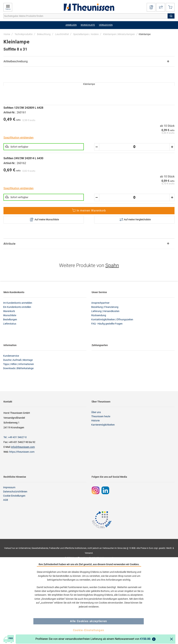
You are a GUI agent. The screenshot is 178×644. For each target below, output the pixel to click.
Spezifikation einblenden (19, 138)
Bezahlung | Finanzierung (105, 307)
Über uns (96, 412)
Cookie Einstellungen (14, 496)
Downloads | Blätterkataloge (18, 368)
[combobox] (89, 16)
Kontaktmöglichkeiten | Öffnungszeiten (112, 319)
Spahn (112, 265)
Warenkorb (9, 311)
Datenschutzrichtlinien (15, 492)
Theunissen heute (101, 416)
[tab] (89, 61)
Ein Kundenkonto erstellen (17, 307)
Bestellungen (10, 319)
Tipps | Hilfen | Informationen (19, 364)
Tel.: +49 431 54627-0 (15, 437)
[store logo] (89, 7)
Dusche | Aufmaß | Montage (18, 360)
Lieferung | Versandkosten (105, 311)
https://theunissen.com (22, 452)
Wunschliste (10, 315)
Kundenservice (11, 356)
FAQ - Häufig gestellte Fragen (107, 324)
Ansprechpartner (100, 303)
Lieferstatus (10, 324)
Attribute (9, 244)
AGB (6, 500)
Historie (95, 421)
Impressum (9, 487)
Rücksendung (99, 315)
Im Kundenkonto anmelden (18, 303)
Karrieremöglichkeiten (103, 425)
